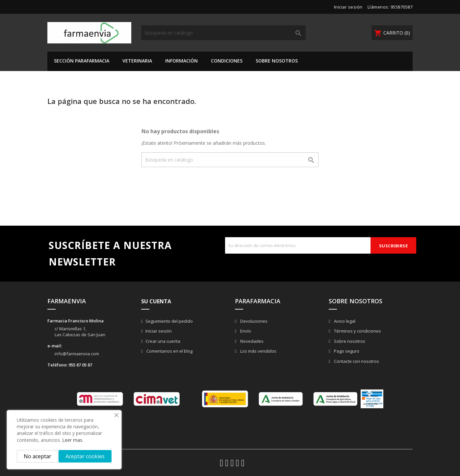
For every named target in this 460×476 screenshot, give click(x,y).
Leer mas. (73, 440)
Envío (245, 331)
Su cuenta (156, 301)
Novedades (251, 341)
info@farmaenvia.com (77, 354)
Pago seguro (346, 351)
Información (181, 61)
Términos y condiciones (357, 331)
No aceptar (38, 456)
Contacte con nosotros (356, 361)
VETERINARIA (137, 61)
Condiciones (227, 61)
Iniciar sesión (159, 331)
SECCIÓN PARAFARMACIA (82, 61)
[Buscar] (223, 33)
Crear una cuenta (163, 341)
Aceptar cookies (85, 456)
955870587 (402, 7)
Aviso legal (344, 321)
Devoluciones (253, 321)
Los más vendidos (258, 351)
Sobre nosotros (277, 61)
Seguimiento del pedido (169, 321)
